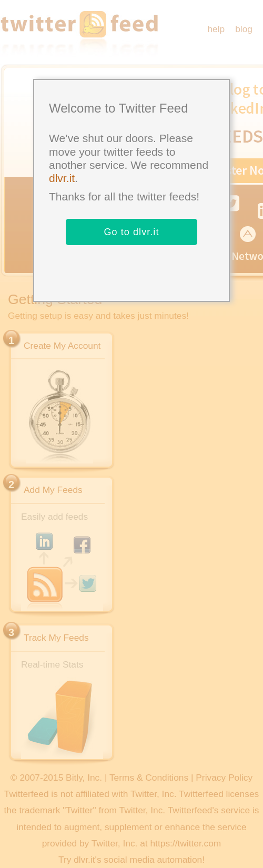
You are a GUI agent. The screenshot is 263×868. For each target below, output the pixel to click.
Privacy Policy (224, 778)
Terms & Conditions (149, 778)
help (216, 29)
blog (244, 29)
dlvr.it (62, 178)
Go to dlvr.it (131, 232)
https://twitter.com (185, 843)
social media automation (153, 860)
